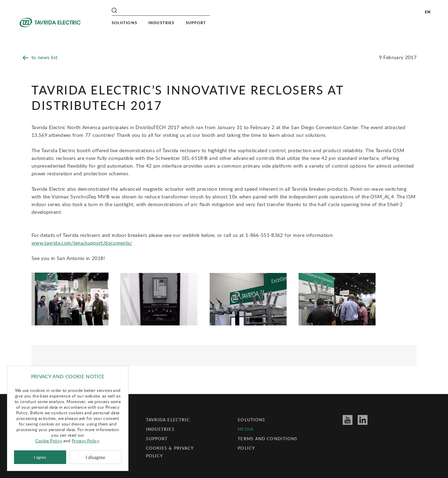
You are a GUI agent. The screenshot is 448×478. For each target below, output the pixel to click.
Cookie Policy (49, 441)
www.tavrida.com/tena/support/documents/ (82, 243)
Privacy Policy (85, 441)
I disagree (96, 457)
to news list (40, 57)
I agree (40, 457)
